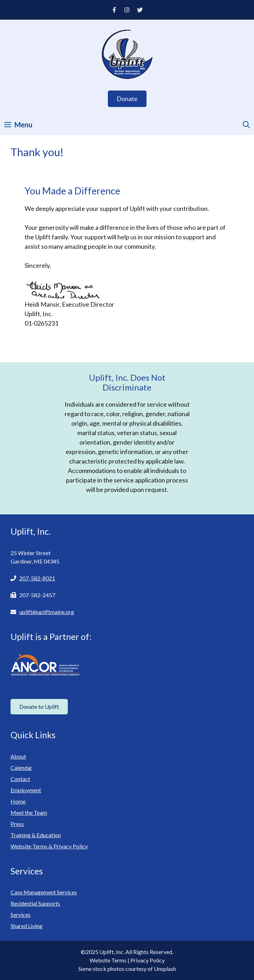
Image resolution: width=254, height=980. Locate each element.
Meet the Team (29, 812)
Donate (127, 99)
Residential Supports (35, 903)
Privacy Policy (148, 960)
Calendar (21, 768)
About (18, 756)
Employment (26, 790)
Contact (20, 779)
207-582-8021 (37, 578)
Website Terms (108, 960)
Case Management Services (44, 892)
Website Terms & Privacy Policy (49, 846)
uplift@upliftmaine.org (47, 612)
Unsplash (165, 969)
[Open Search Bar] (246, 125)
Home (18, 801)
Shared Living (27, 926)
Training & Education (36, 835)
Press (17, 824)
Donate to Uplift (39, 706)
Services (21, 915)
